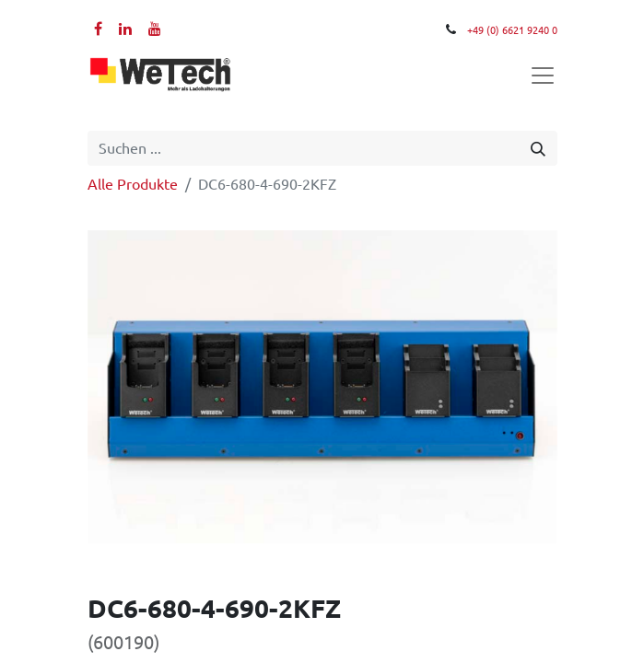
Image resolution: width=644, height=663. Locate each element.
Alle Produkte (133, 184)
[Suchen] (538, 148)
